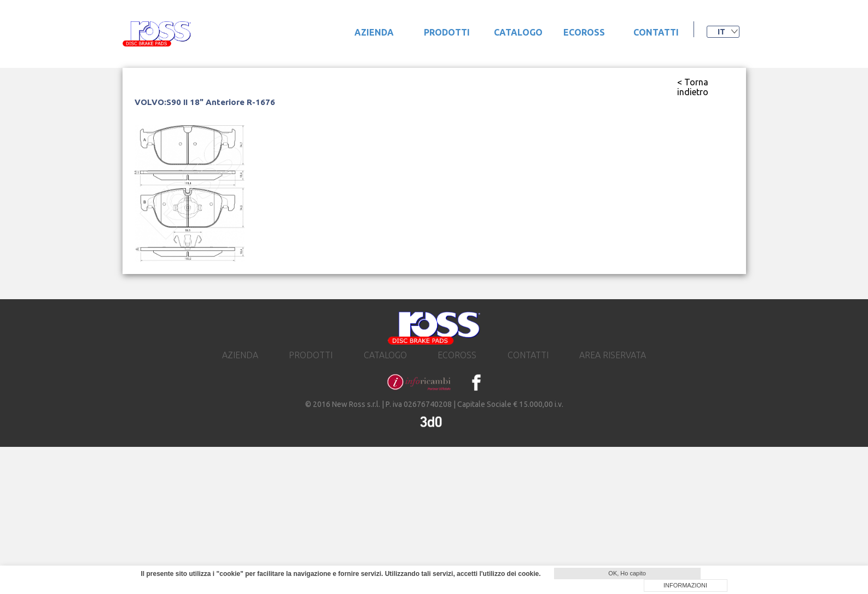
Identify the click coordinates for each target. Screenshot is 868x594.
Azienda (374, 32)
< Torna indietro (693, 87)
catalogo (518, 32)
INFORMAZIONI (685, 585)
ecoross (584, 32)
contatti (656, 32)
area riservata (613, 355)
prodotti (447, 32)
